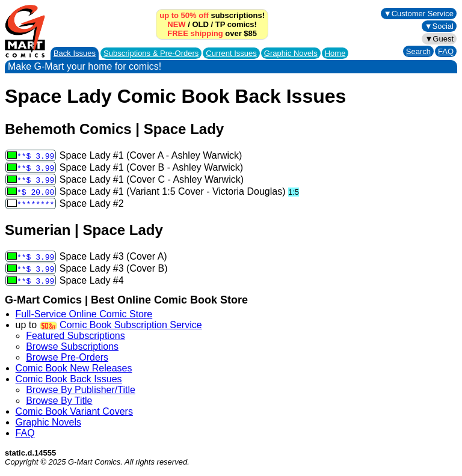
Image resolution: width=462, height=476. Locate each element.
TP (220, 24)
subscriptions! (212, 15)
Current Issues (231, 53)
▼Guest (439, 39)
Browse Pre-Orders (67, 357)
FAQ (446, 51)
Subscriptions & (151, 53)
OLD (200, 24)
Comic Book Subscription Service (131, 325)
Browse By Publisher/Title (81, 390)
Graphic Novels (291, 53)
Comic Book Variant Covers (74, 411)
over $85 (212, 33)
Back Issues (75, 53)
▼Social (439, 26)
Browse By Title (59, 401)
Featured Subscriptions (75, 336)
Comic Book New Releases (74, 368)
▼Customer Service (419, 14)
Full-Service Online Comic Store (84, 314)
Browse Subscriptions (72, 346)
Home (335, 53)
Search (418, 51)
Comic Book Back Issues (69, 379)
